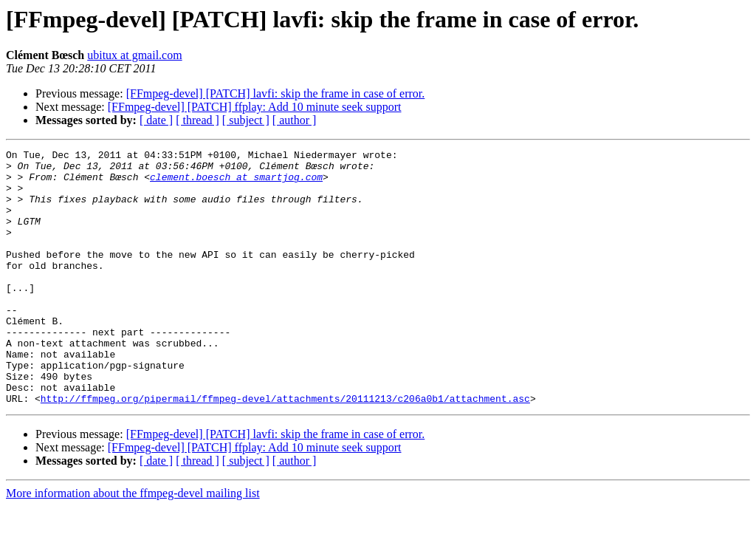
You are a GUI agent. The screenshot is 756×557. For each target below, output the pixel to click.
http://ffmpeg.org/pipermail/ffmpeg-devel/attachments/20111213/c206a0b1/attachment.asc (285, 449)
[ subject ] (246, 120)
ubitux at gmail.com (134, 55)
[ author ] (295, 120)
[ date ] (156, 120)
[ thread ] (197, 120)
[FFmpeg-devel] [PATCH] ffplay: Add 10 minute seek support (255, 107)
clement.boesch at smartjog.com (236, 183)
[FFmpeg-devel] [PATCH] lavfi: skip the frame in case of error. (276, 93)
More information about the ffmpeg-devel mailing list (133, 544)
